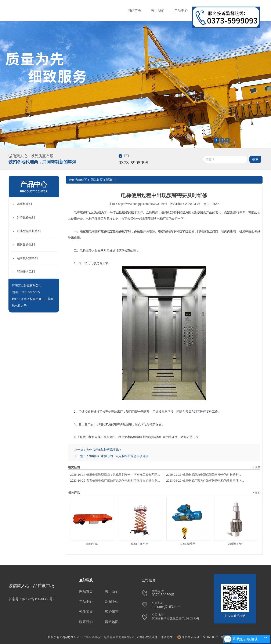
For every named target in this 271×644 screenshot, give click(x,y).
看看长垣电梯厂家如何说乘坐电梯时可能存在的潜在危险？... (116, 481)
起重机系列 (24, 204)
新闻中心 (112, 180)
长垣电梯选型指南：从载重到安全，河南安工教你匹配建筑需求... (116, 475)
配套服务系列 (26, 272)
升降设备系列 (26, 217)
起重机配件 (235, 544)
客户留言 (112, 612)
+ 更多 (257, 467)
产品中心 (181, 10)
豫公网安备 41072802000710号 (200, 637)
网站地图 (112, 622)
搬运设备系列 (26, 245)
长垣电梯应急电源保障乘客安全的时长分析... (204, 475)
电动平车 (92, 544)
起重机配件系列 (27, 258)
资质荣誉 (86, 612)
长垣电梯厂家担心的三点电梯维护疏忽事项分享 (117, 456)
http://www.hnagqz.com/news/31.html (142, 204)
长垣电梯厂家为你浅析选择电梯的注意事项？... (205, 481)
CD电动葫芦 (188, 544)
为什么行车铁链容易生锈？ (104, 450)
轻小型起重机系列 (29, 231)
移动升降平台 (140, 544)
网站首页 (134, 10)
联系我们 (86, 622)
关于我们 (158, 10)
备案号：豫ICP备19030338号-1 (32, 599)
